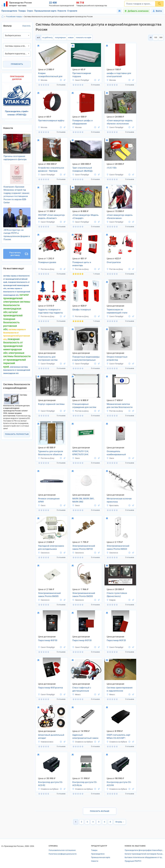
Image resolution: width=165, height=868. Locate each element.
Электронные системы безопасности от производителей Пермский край (17, 360)
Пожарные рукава (47, 262)
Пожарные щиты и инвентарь (82, 264)
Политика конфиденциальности (63, 854)
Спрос (30, 11)
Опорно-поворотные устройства (117, 358)
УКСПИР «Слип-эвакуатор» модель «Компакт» (52, 217)
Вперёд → (120, 822)
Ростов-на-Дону (46, 269)
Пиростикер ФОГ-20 (116, 640)
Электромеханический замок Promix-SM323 (118, 548)
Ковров (111, 600)
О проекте (72, 11)
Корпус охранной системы (51, 404)
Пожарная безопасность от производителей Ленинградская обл (16, 285)
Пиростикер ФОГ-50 (48, 640)
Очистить (26, 26)
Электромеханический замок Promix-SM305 (49, 595)
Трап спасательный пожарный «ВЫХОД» (83, 169)
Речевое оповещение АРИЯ (49, 500)
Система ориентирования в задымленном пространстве (120, 690)
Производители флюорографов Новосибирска (144, 850)
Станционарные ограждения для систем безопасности (84, 406)
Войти (157, 11)
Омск (76, 458)
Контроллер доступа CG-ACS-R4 (119, 784)
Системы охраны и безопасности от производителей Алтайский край (16, 279)
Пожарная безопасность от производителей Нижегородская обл (13, 346)
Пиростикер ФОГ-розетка (50, 688)
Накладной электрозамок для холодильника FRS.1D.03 (51, 548)
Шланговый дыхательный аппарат (51, 737)
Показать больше (100, 811)
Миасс (76, 694)
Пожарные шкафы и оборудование (82, 122)
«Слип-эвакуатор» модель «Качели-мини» (120, 217)
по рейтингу (47, 37)
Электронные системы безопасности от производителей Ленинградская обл (17, 370)
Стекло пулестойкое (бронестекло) (117, 595)
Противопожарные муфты (51, 121)
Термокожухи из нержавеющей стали (117, 311)
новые (71, 37)
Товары (22, 11)
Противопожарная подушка (82, 75)
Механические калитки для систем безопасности (120, 406)
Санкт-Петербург (81, 80)
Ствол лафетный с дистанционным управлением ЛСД (82, 690)
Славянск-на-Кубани (82, 742)
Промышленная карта (45, 11)
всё (38, 37)
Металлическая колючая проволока (119, 500)
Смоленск (44, 553)
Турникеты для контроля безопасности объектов (51, 453)
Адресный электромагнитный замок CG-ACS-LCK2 (85, 737)
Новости (62, 11)
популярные (60, 37)
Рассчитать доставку (19, 254)
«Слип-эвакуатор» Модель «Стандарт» (85, 217)
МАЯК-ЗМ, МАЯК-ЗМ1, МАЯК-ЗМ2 (83, 500)
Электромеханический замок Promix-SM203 (84, 595)
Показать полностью (17, 434)
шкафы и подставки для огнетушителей (119, 75)
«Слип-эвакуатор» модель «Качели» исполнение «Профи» (120, 122)
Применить (17, 64)
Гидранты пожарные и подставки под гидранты (51, 311)
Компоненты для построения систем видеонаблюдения (48, 359)
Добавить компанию (138, 11)
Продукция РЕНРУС (133, 861)
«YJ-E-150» (112, 168)
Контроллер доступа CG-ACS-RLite (85, 784)
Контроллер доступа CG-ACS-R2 (50, 784)
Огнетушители (114, 262)
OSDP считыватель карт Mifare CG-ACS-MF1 (118, 737)
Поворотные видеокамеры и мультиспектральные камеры (86, 359)
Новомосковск (46, 742)
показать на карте (84, 37)
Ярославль (113, 505)
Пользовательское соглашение (62, 850)
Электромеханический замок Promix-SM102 (84, 548)
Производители (9, 11)
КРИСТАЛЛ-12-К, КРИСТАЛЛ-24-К (81, 453)
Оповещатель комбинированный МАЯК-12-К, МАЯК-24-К (118, 453)
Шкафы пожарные (82, 310)
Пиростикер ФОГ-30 (82, 640)
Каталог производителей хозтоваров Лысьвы (144, 854)
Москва (43, 80)
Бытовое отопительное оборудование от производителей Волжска (144, 857)
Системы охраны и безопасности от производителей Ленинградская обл (17, 292)
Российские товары (14, 17)
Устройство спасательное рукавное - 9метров (51, 169)
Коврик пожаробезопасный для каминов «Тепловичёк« (50, 75)
